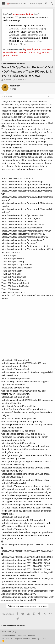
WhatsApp (14, 29)
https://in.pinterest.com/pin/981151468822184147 (26, 560)
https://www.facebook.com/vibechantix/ (20, 221)
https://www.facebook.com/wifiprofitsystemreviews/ (26, 231)
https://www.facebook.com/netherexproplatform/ (25, 237)
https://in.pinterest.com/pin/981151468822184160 (26, 563)
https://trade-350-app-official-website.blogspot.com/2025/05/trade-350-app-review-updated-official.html (27, 400)
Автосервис (15, 26)
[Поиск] (52, 4)
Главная (45, 639)
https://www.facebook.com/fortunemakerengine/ (25, 246)
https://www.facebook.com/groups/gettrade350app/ (26, 185)
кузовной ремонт (33, 49)
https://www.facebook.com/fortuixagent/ (21, 218)
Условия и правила (27, 636)
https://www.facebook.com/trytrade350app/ (22, 181)
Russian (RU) (9, 632)
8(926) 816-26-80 (32, 26)
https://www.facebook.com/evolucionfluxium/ (23, 225)
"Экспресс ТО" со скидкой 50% (33, 52)
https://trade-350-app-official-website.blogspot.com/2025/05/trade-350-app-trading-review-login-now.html (24, 391)
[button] (3, 4)
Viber (23, 29)
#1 (53, 97)
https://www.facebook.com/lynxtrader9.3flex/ (23, 215)
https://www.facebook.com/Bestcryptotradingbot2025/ (27, 249)
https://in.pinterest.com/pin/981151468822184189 (26, 569)
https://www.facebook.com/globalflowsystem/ (23, 234)
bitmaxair (8, 80)
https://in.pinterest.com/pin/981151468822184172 (26, 566)
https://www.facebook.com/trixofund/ (19, 243)
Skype (42, 29)
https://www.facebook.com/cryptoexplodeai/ (23, 240)
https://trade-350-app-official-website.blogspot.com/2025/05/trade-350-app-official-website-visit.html (27, 372)
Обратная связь (9, 636)
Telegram (33, 29)
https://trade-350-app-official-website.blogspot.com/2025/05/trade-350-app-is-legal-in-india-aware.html (25, 381)
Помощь (36, 639)
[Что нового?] (46, 4)
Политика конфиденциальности (16, 639)
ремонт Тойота (11, 55)
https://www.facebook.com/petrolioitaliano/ (22, 228)
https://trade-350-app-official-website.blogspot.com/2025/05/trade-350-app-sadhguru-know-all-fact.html (24, 363)
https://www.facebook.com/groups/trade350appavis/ (27, 188)
